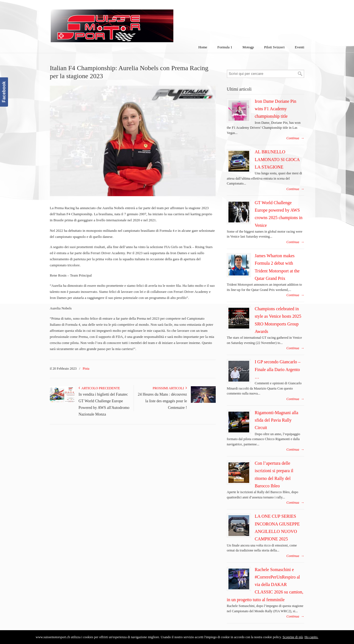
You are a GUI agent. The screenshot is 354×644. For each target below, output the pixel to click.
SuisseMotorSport (135, 22)
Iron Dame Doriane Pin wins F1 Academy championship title (275, 109)
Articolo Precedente (99, 388)
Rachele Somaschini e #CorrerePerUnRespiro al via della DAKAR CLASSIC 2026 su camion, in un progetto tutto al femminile (265, 585)
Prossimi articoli (170, 388)
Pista (86, 369)
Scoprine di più (293, 637)
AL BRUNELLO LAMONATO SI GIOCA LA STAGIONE (277, 159)
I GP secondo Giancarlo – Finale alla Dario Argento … (278, 369)
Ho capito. (311, 637)
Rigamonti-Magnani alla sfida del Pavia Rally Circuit (276, 420)
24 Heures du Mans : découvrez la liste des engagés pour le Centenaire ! (162, 401)
